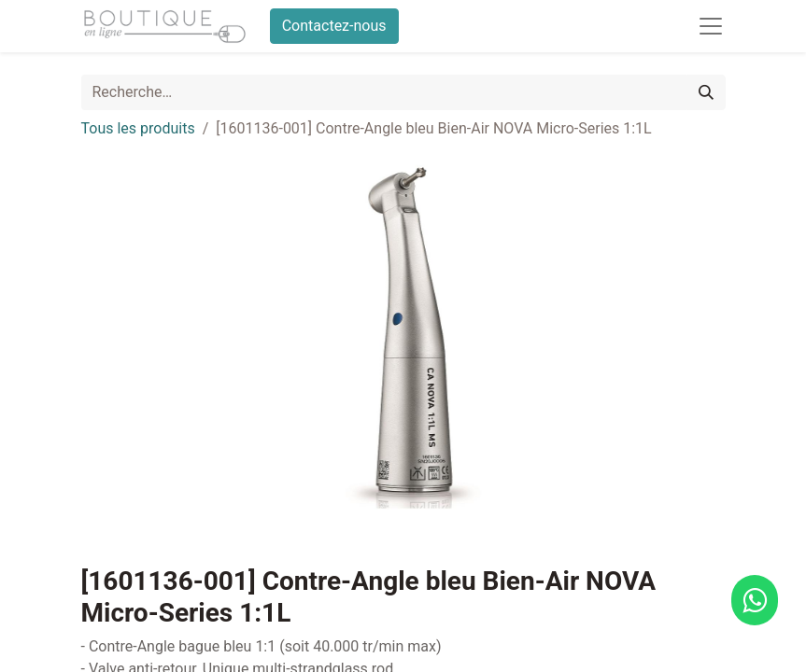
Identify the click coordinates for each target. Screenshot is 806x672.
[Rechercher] (706, 92)
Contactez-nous (334, 26)
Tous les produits (138, 128)
